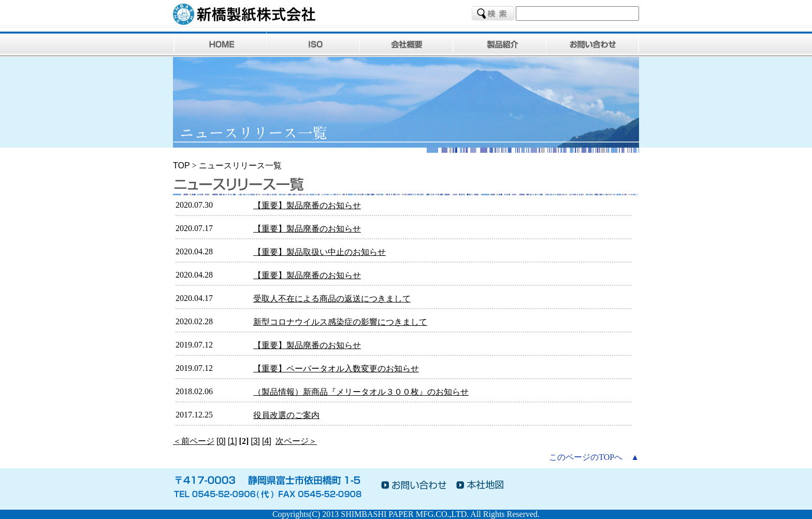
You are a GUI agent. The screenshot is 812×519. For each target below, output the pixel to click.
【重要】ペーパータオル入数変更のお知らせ (336, 369)
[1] (233, 441)
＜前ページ (194, 441)
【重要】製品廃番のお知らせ (307, 205)
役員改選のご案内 (286, 415)
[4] (267, 441)
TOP (182, 165)
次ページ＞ (296, 441)
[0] (221, 441)
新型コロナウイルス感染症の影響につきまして (340, 322)
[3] (255, 441)
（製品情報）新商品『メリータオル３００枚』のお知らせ (361, 392)
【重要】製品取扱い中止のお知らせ (320, 252)
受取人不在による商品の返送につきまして (332, 299)
